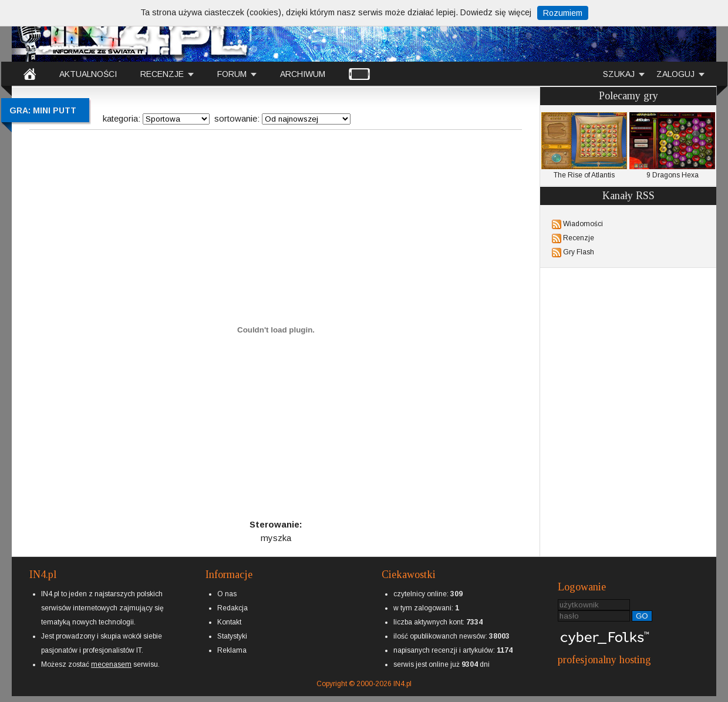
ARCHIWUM (303, 74)
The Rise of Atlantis (584, 146)
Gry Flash (579, 252)
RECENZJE (162, 74)
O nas (227, 594)
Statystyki (232, 636)
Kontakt (229, 622)
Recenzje (579, 238)
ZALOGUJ (675, 74)
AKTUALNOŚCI (88, 74)
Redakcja (232, 608)
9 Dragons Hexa (672, 146)
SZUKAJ (619, 74)
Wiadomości (583, 224)
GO (642, 616)
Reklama (232, 650)
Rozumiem (563, 13)
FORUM (232, 74)
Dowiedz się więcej (496, 12)
